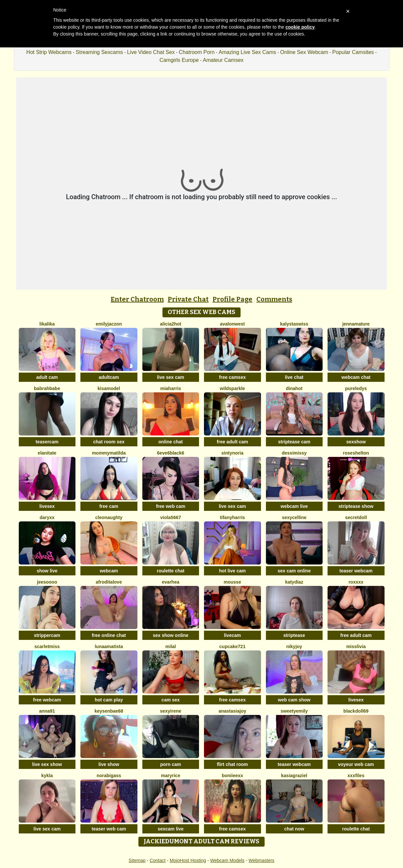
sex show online (171, 635)
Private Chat (188, 299)
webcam (109, 571)
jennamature (356, 324)
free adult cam (232, 442)
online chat (171, 442)
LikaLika (47, 324)
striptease (294, 635)
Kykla (47, 776)
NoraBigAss (109, 776)
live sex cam (171, 377)
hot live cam (232, 571)
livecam (232, 635)
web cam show (294, 700)
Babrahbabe (47, 388)
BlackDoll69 (356, 711)
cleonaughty (109, 517)
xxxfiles (356, 776)
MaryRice (171, 776)
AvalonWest (232, 324)
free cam (109, 506)
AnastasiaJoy (232, 711)
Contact (158, 860)
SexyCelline (294, 517)
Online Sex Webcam (304, 52)
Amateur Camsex (223, 60)
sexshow (356, 442)
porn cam (171, 764)
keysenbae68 (109, 711)
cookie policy (300, 27)
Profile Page (232, 299)
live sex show (47, 764)
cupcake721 (232, 646)
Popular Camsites (353, 52)
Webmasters (261, 860)
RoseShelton (356, 453)
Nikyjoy (294, 646)
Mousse (232, 582)
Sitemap (137, 860)
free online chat (109, 635)
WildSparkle (232, 388)
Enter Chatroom (137, 299)
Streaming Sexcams (99, 52)
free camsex (232, 377)
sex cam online (294, 571)
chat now (294, 829)
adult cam (47, 377)
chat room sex (109, 442)
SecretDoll (356, 517)
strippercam (47, 635)
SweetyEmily (294, 711)
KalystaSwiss (294, 324)
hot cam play (109, 700)
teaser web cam (109, 829)
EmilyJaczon (109, 324)
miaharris (171, 388)
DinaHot (294, 388)
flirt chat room (232, 764)
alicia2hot (171, 324)
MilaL (171, 646)
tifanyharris (232, 517)
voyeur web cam (356, 764)
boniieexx (232, 776)
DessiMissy (294, 453)
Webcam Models (227, 860)
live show (109, 764)
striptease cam (294, 442)
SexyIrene (171, 711)
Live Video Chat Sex (151, 52)
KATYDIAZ (294, 582)
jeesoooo (47, 582)
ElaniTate (47, 453)
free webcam (47, 700)
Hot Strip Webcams (49, 52)
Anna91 (47, 711)
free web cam (171, 506)
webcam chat (356, 377)
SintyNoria (232, 453)
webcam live (294, 506)
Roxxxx (356, 582)
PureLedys (356, 388)
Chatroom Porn (197, 52)
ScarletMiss (47, 646)
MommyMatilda (109, 453)
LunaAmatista (109, 646)
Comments (274, 299)
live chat (294, 377)
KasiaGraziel (294, 776)
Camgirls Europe (179, 60)
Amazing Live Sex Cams (247, 52)
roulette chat (171, 571)
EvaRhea (171, 582)
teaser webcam (356, 571)
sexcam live (171, 829)
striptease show (356, 506)
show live (47, 571)
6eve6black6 (171, 453)
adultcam (109, 377)
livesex (47, 506)
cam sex (171, 700)
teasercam (47, 442)
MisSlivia (356, 646)
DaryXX (47, 517)
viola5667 (171, 517)
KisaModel (109, 388)
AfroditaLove (109, 582)
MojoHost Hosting (188, 860)
